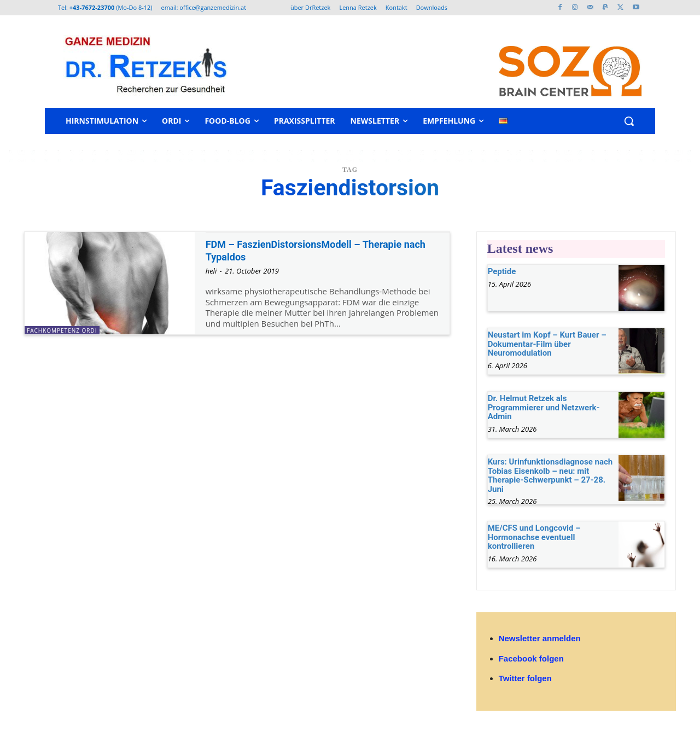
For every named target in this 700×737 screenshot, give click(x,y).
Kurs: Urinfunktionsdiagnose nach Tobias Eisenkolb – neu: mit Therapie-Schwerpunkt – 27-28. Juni (550, 475)
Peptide (502, 271)
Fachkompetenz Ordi (62, 330)
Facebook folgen (531, 658)
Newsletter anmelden (540, 638)
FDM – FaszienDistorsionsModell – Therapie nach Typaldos (320, 250)
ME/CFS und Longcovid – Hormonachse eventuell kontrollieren (534, 537)
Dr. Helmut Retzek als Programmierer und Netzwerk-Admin (544, 407)
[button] (629, 121)
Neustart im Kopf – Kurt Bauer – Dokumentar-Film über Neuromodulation (547, 344)
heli (211, 271)
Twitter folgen (525, 678)
